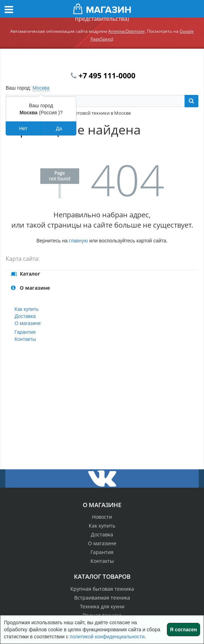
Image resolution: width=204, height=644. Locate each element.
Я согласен (183, 630)
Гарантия (25, 332)
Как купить (27, 309)
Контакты (25, 339)
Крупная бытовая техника (102, 589)
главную (78, 241)
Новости (102, 517)
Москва (41, 88)
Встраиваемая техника (102, 598)
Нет (23, 128)
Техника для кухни (102, 606)
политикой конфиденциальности (107, 637)
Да (59, 128)
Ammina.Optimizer (127, 31)
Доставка (25, 316)
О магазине (28, 323)
